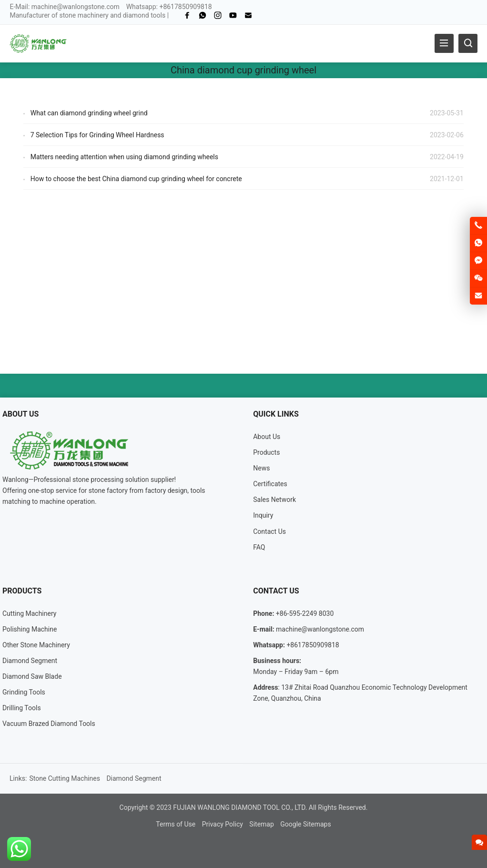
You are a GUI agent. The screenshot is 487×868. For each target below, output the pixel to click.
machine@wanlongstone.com (76, 7)
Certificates (270, 484)
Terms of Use (176, 824)
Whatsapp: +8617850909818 (169, 7)
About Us (267, 437)
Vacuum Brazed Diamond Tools (49, 724)
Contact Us (269, 531)
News (261, 468)
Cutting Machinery (29, 613)
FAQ (259, 547)
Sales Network (274, 500)
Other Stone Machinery (36, 645)
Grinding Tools (24, 692)
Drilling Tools (22, 708)
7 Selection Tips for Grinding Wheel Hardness (97, 135)
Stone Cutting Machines (65, 778)
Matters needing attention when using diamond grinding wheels (124, 157)
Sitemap (261, 824)
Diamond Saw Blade (32, 676)
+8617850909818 (313, 645)
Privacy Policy (223, 824)
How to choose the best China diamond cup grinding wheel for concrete (136, 179)
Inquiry (263, 515)
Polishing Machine (30, 629)
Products (266, 452)
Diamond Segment (30, 661)
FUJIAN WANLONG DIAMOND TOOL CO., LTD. (240, 807)
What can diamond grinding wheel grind (89, 113)
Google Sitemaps (305, 824)
